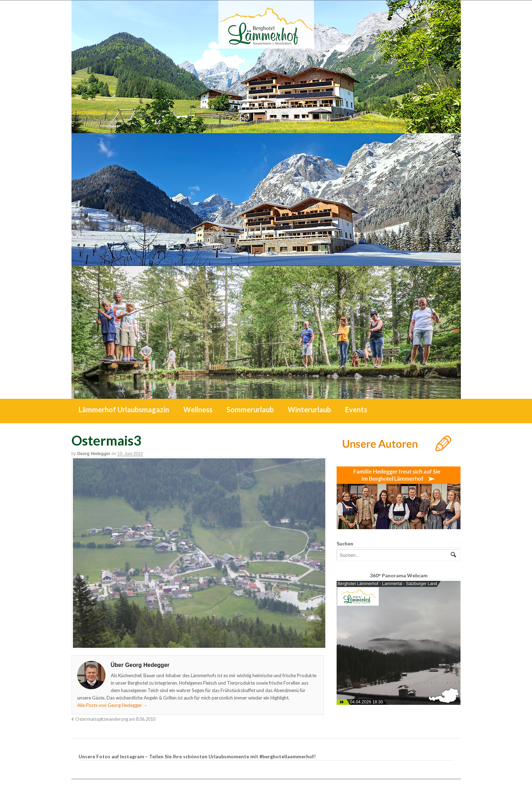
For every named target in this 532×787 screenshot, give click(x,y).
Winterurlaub (309, 409)
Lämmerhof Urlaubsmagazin (124, 409)
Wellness (198, 409)
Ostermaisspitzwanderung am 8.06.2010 (115, 719)
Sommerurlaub (250, 409)
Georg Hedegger (94, 454)
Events (356, 409)
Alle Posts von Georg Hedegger (112, 705)
